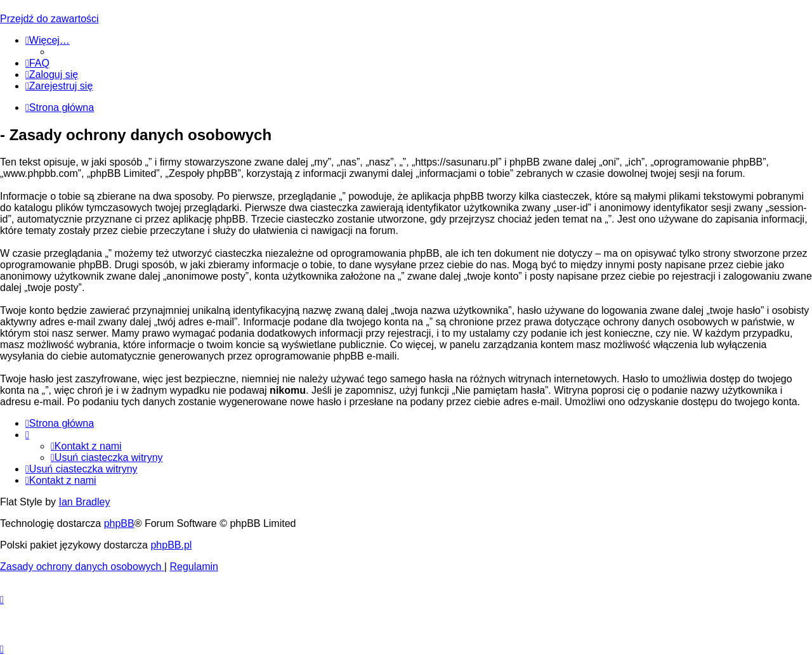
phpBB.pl (171, 545)
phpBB (119, 523)
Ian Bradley (84, 502)
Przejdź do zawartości (49, 19)
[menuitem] (37, 63)
